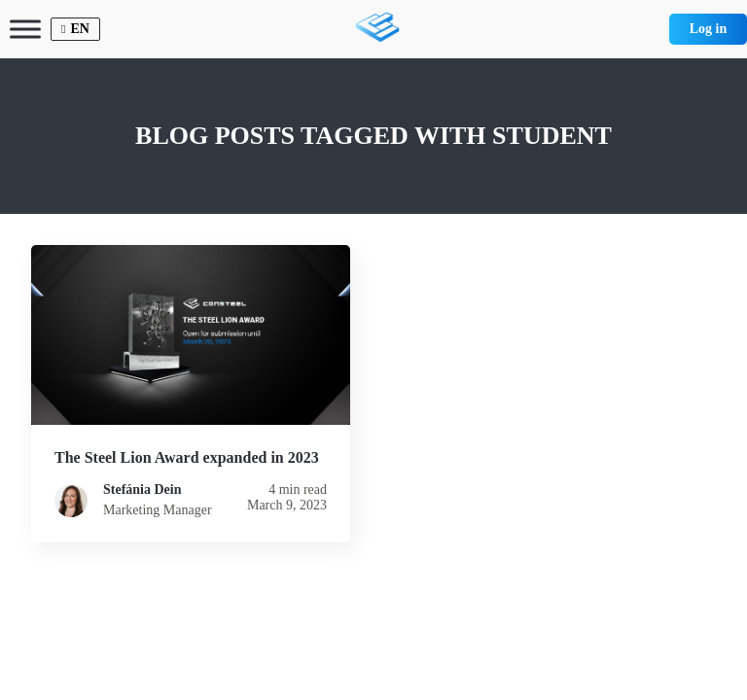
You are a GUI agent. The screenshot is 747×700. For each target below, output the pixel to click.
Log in (709, 29)
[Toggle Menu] (25, 29)
